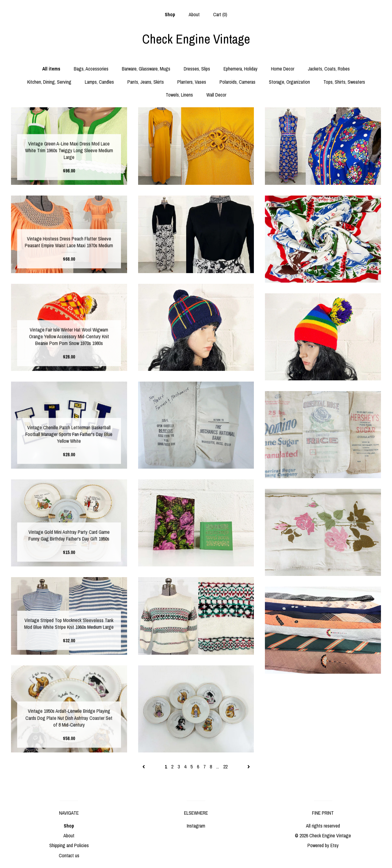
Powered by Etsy (323, 845)
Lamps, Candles (99, 82)
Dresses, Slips (197, 69)
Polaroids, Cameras (237, 82)
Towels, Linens (179, 95)
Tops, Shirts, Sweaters (344, 82)
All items (51, 69)
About (194, 14)
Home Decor (283, 69)
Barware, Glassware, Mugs (146, 69)
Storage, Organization (289, 82)
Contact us (69, 855)
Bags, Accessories (91, 69)
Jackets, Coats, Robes (329, 69)
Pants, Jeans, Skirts (146, 82)
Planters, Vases (192, 82)
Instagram (196, 826)
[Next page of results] (249, 767)
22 (225, 767)
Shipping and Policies (69, 845)
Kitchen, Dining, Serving (49, 82)
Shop (170, 14)
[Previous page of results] (144, 767)
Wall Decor (216, 95)
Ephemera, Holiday (241, 69)
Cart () (220, 14)
